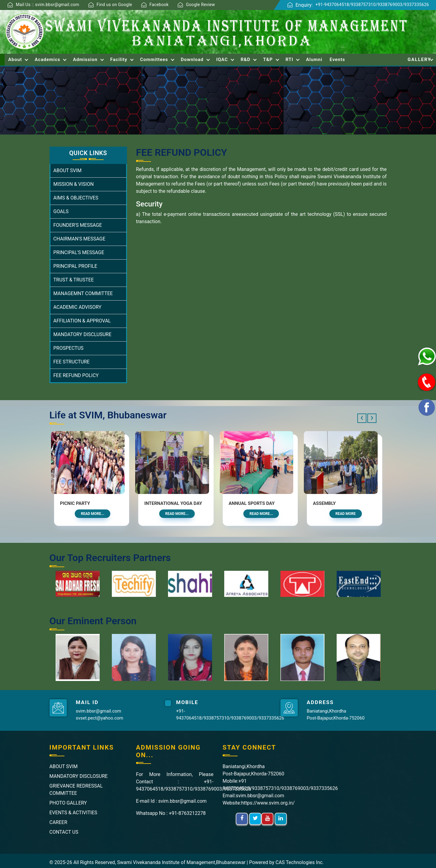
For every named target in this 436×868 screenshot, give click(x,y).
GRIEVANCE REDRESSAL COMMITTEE (76, 790)
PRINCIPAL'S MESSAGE (79, 252)
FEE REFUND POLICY (76, 375)
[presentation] (362, 418)
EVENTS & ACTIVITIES (74, 813)
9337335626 (417, 5)
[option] (75, 584)
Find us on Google (114, 5)
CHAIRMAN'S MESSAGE (79, 239)
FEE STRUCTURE (72, 362)
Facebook (159, 5)
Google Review (201, 5)
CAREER (58, 822)
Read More (346, 514)
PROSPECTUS (69, 348)
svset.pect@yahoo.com (100, 718)
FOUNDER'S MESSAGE (78, 225)
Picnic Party (75, 503)
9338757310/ (364, 5)
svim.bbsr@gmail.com (99, 711)
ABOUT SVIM (68, 170)
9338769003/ (391, 5)
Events (337, 60)
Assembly (324, 503)
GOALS (61, 211)
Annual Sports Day (252, 503)
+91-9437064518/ (333, 5)
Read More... (93, 514)
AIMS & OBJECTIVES (76, 198)
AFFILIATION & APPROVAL (82, 321)
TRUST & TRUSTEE (74, 280)
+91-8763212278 (187, 813)
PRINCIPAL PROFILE (75, 266)
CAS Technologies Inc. (300, 862)
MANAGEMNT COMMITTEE (83, 293)
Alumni (314, 60)
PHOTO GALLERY (68, 803)
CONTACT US (64, 832)
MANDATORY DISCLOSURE (79, 776)
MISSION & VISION (74, 184)
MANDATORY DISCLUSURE (82, 334)
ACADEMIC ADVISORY (77, 307)
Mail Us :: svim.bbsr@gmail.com (48, 5)
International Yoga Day (173, 503)
